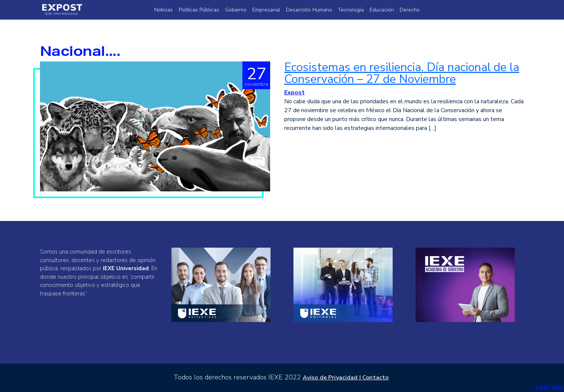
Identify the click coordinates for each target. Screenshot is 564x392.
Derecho (410, 10)
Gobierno (236, 10)
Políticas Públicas (199, 10)
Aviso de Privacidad (330, 378)
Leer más (550, 387)
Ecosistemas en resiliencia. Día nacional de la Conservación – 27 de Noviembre (402, 73)
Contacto (375, 378)
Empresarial (266, 10)
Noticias (164, 10)
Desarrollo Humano (309, 10)
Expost (294, 93)
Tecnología (351, 10)
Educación (382, 10)
